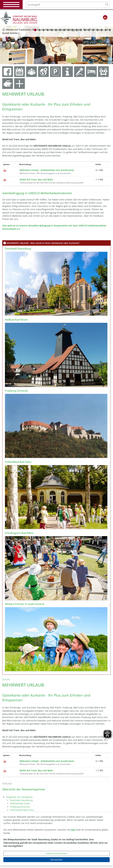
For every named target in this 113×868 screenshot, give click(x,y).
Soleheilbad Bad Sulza (22, 810)
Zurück (6, 679)
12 (81, 30)
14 (89, 30)
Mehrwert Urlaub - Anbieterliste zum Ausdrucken (47, 170)
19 (110, 30)
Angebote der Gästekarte (19, 797)
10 (73, 30)
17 (102, 30)
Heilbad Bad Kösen (20, 803)
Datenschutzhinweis (57, 853)
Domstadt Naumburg (21, 800)
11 (77, 30)
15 (93, 30)
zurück (4, 45)
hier (73, 830)
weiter (109, 45)
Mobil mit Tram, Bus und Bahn (36, 179)
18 (106, 30)
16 (97, 30)
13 (85, 30)
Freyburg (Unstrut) (20, 807)
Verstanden (56, 860)
